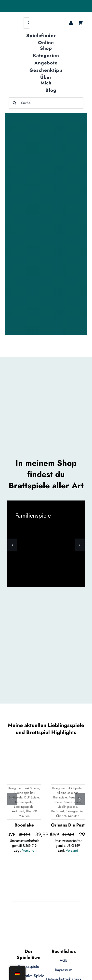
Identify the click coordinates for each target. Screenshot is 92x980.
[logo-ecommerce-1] (14, 22)
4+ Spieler (75, 788)
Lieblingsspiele (24, 807)
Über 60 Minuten (28, 814)
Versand (28, 850)
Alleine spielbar (24, 793)
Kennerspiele (24, 802)
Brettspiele (60, 797)
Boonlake (24, 825)
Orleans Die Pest (68, 825)
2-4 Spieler (32, 788)
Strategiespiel (75, 811)
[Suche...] (46, 103)
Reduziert (18, 811)
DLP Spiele (32, 797)
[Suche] (14, 103)
